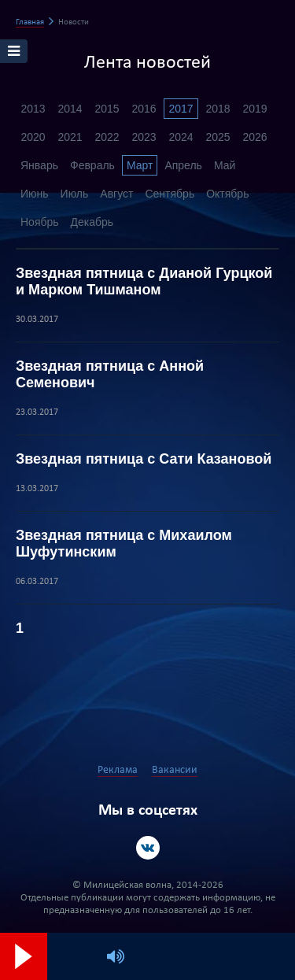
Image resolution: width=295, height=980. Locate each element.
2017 (181, 109)
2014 (70, 109)
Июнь (35, 194)
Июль (75, 194)
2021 (70, 137)
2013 (33, 109)
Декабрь (92, 222)
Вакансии (175, 770)
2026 (254, 137)
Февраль (92, 165)
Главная (30, 22)
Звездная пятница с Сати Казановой (144, 459)
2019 (254, 109)
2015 (107, 109)
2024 (181, 137)
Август (116, 194)
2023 (144, 137)
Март (140, 165)
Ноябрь (40, 222)
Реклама (118, 770)
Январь (39, 165)
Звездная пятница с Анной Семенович (110, 374)
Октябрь (227, 194)
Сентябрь (170, 194)
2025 (218, 137)
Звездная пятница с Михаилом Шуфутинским (124, 544)
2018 (218, 109)
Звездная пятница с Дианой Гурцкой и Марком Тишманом (144, 281)
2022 (107, 137)
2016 (144, 109)
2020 (33, 137)
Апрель (183, 165)
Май (225, 165)
